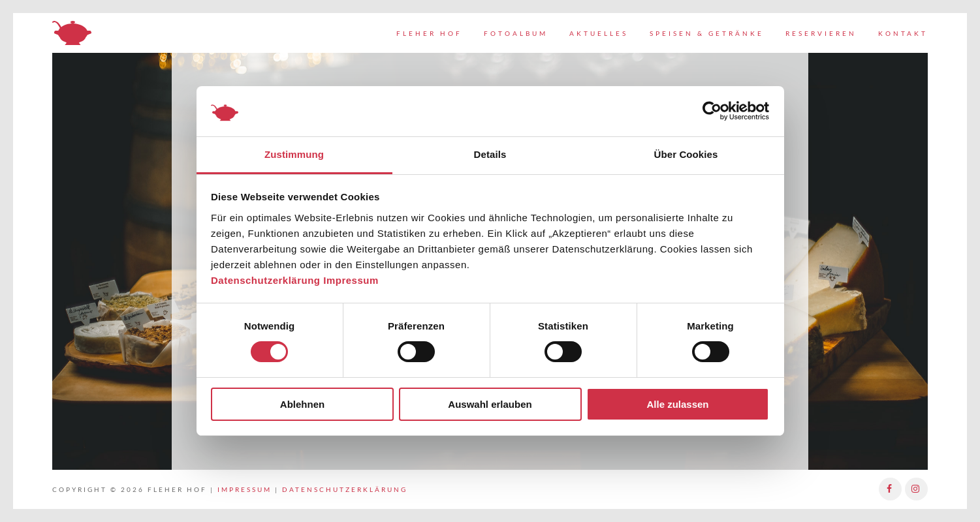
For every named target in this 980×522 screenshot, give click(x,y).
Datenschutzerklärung (266, 280)
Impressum (351, 280)
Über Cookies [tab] (686, 154)
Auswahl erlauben (490, 404)
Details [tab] (490, 154)
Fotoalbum (516, 33)
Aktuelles (599, 33)
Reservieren (821, 33)
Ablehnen (302, 404)
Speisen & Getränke (707, 33)
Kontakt (903, 33)
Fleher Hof (429, 33)
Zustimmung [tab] (294, 154)
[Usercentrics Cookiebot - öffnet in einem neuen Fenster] (712, 111)
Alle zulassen (677, 404)
